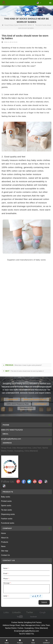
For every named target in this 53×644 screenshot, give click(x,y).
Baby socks (6, 497)
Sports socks (6, 506)
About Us (5, 538)
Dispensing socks (8, 514)
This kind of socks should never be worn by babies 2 (27, 371)
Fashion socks (7, 519)
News (3, 546)
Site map (5, 551)
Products (5, 542)
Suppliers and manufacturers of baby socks (26, 260)
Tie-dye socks (6, 510)
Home (5, 25)
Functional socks (8, 523)
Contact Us (5, 555)
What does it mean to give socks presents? (28, 365)
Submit (44, 602)
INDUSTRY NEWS (26, 25)
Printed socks (6, 501)
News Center (14, 25)
